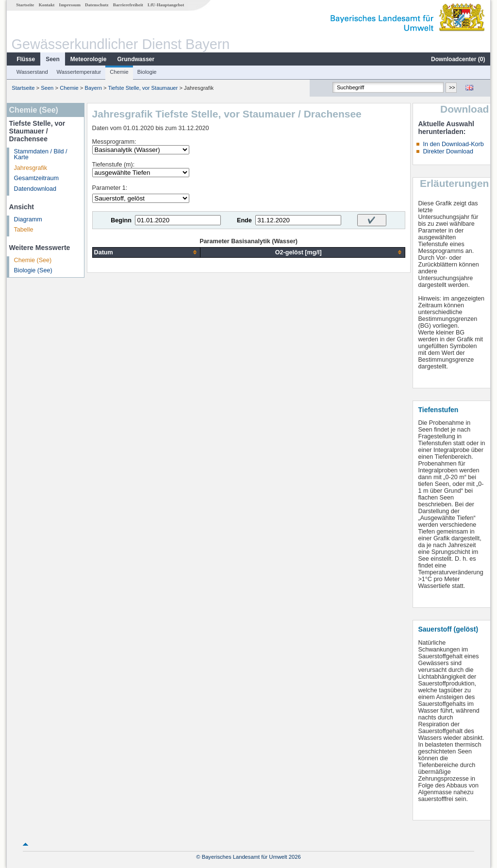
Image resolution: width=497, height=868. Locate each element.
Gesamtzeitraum (36, 178)
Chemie (119, 72)
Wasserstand (32, 72)
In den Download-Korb (453, 144)
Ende (244, 220)
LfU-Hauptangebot (166, 5)
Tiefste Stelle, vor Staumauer (143, 88)
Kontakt (47, 5)
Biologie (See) (33, 270)
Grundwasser (136, 59)
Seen (53, 59)
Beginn (121, 220)
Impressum (70, 5)
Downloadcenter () (458, 59)
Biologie (147, 72)
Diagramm (28, 219)
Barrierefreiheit (128, 5)
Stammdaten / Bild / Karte (41, 155)
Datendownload (35, 189)
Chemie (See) (33, 260)
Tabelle (24, 230)
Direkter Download (448, 151)
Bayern (93, 88)
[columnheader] (146, 252)
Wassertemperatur (79, 72)
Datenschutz (97, 5)
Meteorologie (89, 59)
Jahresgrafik (31, 168)
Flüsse (26, 59)
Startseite (25, 5)
